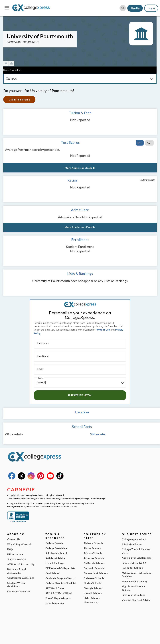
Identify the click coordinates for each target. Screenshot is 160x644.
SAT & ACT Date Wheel (59, 593)
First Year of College (134, 595)
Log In (151, 8)
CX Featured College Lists (60, 568)
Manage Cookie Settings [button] (93, 498)
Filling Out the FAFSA (134, 563)
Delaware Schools (94, 578)
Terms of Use (103, 330)
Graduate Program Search (60, 578)
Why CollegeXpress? (19, 544)
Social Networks (17, 559)
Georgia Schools (93, 588)
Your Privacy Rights (71, 498)
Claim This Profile (19, 99)
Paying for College (132, 568)
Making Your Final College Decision (137, 575)
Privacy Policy (28, 498)
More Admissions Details (80, 168)
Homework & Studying (135, 581)
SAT (140, 143)
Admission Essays (132, 544)
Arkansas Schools (94, 558)
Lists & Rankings (55, 563)
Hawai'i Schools (93, 593)
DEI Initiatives (15, 554)
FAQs (10, 549)
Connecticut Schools (96, 573)
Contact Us (14, 539)
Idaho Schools (92, 598)
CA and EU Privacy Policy (48, 498)
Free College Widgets (58, 598)
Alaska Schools (92, 548)
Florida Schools (93, 583)
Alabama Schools (93, 543)
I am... (41, 378)
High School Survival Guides (134, 588)
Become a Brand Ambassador (17, 571)
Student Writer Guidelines (16, 585)
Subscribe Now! (80, 395)
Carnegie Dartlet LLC (35, 495)
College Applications (134, 539)
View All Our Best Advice (136, 600)
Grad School (52, 573)
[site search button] (123, 8)
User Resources (55, 603)
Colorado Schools (94, 568)
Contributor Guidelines (21, 578)
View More (89, 602)
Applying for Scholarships (137, 558)
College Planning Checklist (61, 583)
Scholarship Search (56, 553)
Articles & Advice (55, 558)
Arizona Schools (93, 553)
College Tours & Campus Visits (136, 551)
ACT (149, 143)
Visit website (98, 434)
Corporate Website (19, 591)
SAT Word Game (55, 588)
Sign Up (135, 8)
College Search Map (57, 548)
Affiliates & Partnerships (22, 564)
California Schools (94, 563)
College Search (54, 543)
